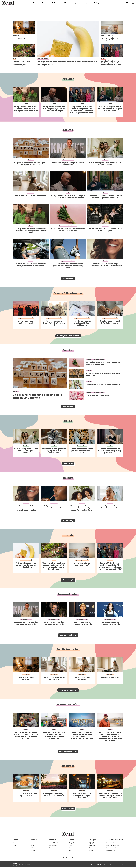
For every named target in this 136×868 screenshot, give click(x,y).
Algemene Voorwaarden (111, 865)
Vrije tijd (91, 843)
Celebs (91, 848)
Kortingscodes (99, 3)
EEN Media (31, 865)
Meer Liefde (68, 468)
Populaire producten (115, 840)
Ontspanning (35, 848)
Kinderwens (16, 843)
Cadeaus (52, 848)
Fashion (55, 3)
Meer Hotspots (68, 820)
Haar (32, 843)
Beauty (44, 3)
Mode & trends (54, 843)
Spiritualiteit (92, 845)
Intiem (71, 850)
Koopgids (86, 3)
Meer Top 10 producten (68, 699)
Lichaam (33, 850)
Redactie (88, 865)
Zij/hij (71, 845)
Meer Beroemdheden (68, 643)
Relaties (72, 848)
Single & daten (74, 843)
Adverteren (100, 865)
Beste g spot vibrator (113, 848)
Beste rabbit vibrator (113, 845)
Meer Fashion (68, 410)
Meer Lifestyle (68, 587)
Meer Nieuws (68, 279)
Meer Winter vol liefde (68, 762)
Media (91, 850)
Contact (121, 865)
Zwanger (15, 845)
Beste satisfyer (111, 850)
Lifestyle (75, 3)
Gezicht (33, 845)
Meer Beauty (68, 526)
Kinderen (15, 848)
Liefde (65, 3)
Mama (35, 3)
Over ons (94, 865)
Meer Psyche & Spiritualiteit (68, 338)
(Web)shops (53, 845)
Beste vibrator (111, 843)
